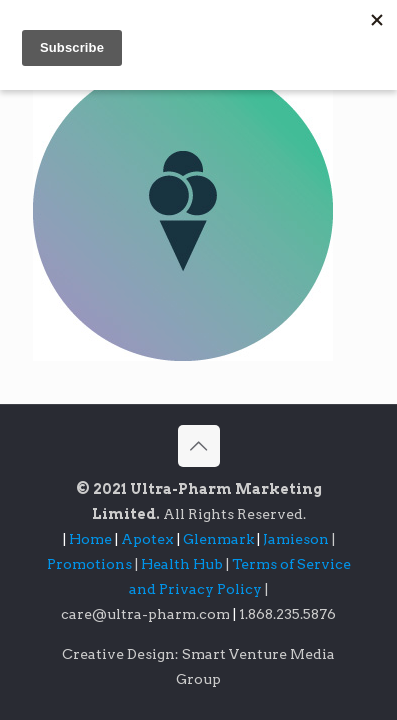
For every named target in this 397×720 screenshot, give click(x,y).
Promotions (91, 564)
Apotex (152, 539)
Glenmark (220, 539)
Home (90, 539)
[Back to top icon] (199, 446)
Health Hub (183, 564)
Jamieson (297, 539)
